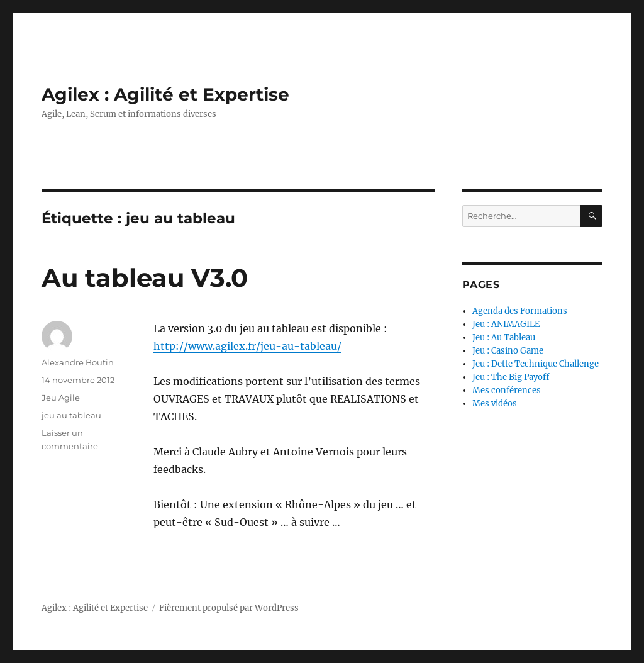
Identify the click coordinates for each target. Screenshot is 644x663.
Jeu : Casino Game (508, 351)
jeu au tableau (71, 415)
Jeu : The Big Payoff (511, 377)
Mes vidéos (495, 404)
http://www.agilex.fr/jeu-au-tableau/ (247, 346)
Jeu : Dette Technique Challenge (536, 364)
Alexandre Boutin (78, 362)
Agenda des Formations (520, 311)
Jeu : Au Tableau (504, 337)
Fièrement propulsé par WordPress (229, 608)
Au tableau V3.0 (145, 278)
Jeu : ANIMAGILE (506, 324)
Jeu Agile (61, 398)
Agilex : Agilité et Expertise (165, 94)
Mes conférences (507, 390)
